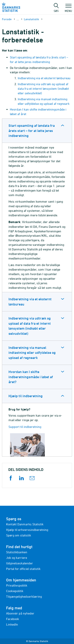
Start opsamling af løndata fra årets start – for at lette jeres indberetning (32, 131)
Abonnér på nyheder (20, 613)
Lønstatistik (31, 19)
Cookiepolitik (15, 591)
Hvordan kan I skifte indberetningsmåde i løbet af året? (31, 377)
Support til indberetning (25, 427)
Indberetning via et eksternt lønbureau (44, 78)
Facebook (13, 619)
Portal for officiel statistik (23, 569)
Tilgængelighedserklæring (24, 596)
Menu (68, 9)
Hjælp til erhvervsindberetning (27, 530)
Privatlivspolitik (17, 585)
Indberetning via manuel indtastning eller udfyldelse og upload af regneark (32, 353)
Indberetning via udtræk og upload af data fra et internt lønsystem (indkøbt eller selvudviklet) (43, 89)
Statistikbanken (17, 552)
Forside (7, 19)
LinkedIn (12, 624)
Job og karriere (17, 558)
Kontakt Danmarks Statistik (25, 524)
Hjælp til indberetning (26, 396)
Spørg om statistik (19, 535)
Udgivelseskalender (20, 563)
